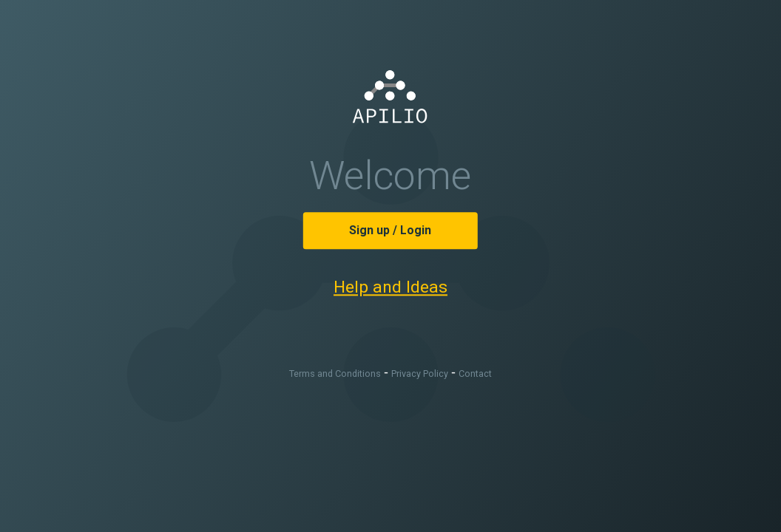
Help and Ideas (390, 287)
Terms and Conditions (335, 374)
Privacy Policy (420, 374)
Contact (475, 374)
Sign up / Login (390, 230)
